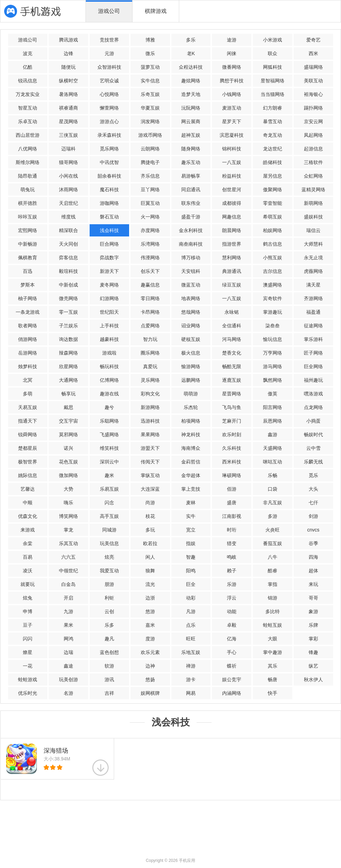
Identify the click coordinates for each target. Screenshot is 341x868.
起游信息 (313, 149)
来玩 (313, 584)
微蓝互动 (191, 285)
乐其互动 (68, 543)
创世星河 (232, 190)
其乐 (273, 666)
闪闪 (28, 639)
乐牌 (313, 625)
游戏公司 (109, 11)
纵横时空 (68, 81)
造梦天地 (191, 94)
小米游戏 (273, 40)
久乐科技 (232, 448)
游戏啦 (109, 353)
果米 (68, 625)
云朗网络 (150, 149)
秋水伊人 (313, 679)
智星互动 (28, 108)
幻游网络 (109, 298)
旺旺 (191, 639)
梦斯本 (28, 285)
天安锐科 (191, 271)
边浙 (150, 598)
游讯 (109, 679)
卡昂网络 (150, 312)
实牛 (191, 516)
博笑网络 (68, 516)
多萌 (28, 394)
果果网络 (150, 435)
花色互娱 (68, 462)
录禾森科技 (109, 135)
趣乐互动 (191, 162)
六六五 (68, 557)
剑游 (313, 516)
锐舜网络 (28, 435)
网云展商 (191, 121)
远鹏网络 (191, 380)
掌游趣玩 (273, 312)
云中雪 (313, 448)
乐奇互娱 (150, 94)
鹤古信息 (273, 244)
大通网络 (68, 380)
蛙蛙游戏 (28, 679)
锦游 (273, 598)
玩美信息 (109, 543)
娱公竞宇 (232, 679)
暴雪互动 (273, 121)
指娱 (191, 543)
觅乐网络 (109, 149)
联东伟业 (191, 203)
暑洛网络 (68, 94)
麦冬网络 (109, 285)
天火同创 (68, 244)
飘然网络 (273, 380)
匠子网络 (313, 353)
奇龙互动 (273, 135)
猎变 (232, 543)
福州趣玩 (313, 380)
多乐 (191, 40)
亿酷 (28, 67)
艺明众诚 (109, 81)
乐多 (109, 625)
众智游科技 (109, 67)
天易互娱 (28, 407)
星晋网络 (232, 394)
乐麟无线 (313, 462)
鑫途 (68, 666)
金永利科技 (191, 230)
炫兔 (28, 598)
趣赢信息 (150, 285)
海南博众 (191, 448)
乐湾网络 (150, 244)
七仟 (313, 503)
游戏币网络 (150, 135)
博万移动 (191, 258)
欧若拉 (150, 543)
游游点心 (109, 121)
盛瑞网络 (313, 67)
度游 (150, 639)
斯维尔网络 (28, 162)
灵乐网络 (150, 380)
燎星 (28, 652)
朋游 (109, 584)
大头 (313, 489)
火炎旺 (273, 530)
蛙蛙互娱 (273, 625)
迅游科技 (150, 421)
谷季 (313, 543)
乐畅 (273, 475)
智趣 (191, 557)
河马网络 (232, 339)
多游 (273, 516)
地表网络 (191, 298)
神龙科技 (191, 435)
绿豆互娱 (232, 285)
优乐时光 (28, 693)
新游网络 (150, 407)
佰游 (232, 489)
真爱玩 (150, 366)
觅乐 (313, 475)
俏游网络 (28, 339)
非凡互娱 (273, 503)
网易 (191, 693)
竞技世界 (109, 40)
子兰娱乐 (68, 326)
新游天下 (109, 271)
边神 (150, 666)
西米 (313, 53)
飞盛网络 (109, 435)
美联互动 (313, 81)
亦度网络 (150, 230)
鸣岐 (232, 557)
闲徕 (232, 53)
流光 (150, 584)
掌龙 (68, 530)
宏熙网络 (28, 230)
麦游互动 (232, 108)
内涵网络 (232, 693)
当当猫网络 (273, 94)
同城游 (109, 530)
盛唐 (232, 503)
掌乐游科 (313, 339)
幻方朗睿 (273, 108)
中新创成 (68, 285)
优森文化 (28, 516)
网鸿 (68, 639)
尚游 (150, 503)
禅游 (191, 666)
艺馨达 (28, 489)
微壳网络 (68, 298)
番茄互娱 (273, 543)
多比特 (273, 611)
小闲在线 (68, 176)
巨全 (191, 584)
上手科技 (109, 326)
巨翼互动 (150, 203)
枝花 (150, 516)
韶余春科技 (109, 176)
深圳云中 (109, 462)
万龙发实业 (28, 94)
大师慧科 (313, 244)
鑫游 (273, 435)
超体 (313, 571)
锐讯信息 (28, 81)
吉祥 (109, 693)
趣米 (109, 475)
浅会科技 (109, 230)
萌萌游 (191, 394)
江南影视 (232, 516)
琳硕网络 (232, 475)
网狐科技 (273, 67)
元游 (109, 53)
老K (191, 53)
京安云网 (313, 121)
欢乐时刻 (232, 435)
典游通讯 (232, 271)
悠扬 (150, 679)
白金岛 (68, 584)
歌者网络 (28, 326)
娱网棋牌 (150, 693)
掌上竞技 (191, 489)
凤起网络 (313, 135)
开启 (68, 598)
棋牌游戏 (156, 11)
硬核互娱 (191, 339)
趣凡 (109, 639)
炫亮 (109, 557)
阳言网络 (273, 407)
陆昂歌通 (28, 176)
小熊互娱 (273, 258)
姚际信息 (28, 475)
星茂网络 (68, 121)
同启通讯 (191, 190)
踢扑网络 (313, 108)
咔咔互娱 (28, 217)
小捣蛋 (313, 421)
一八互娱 (232, 162)
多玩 (150, 530)
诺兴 (68, 448)
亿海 (232, 639)
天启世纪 (68, 203)
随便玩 (68, 67)
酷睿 (273, 571)
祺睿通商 (68, 108)
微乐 (150, 53)
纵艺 (313, 666)
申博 (28, 611)
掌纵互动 (150, 475)
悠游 (150, 611)
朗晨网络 (232, 230)
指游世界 (232, 244)
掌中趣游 (273, 652)
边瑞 (68, 652)
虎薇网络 (313, 271)
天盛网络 (273, 448)
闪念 (109, 503)
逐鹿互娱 (232, 380)
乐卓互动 (28, 121)
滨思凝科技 (232, 135)
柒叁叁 (273, 326)
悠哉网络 (191, 312)
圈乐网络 (150, 353)
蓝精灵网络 (313, 190)
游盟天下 (150, 448)
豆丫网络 (150, 190)
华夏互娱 (150, 108)
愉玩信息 (273, 339)
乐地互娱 (191, 652)
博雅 (150, 40)
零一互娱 (68, 312)
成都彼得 (232, 203)
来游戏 (28, 530)
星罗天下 (232, 121)
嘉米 (150, 625)
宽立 (191, 530)
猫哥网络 (68, 162)
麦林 (191, 503)
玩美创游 (68, 679)
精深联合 (68, 230)
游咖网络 (109, 203)
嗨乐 (68, 503)
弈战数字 (109, 258)
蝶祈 (232, 666)
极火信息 (191, 353)
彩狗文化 (150, 394)
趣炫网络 (191, 81)
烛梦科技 (28, 366)
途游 (232, 40)
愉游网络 (191, 366)
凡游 (191, 611)
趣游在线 (109, 394)
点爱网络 (150, 326)
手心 (232, 652)
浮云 (232, 598)
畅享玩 (68, 394)
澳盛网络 (273, 285)
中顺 (28, 503)
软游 (109, 666)
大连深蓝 (150, 489)
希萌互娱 (273, 217)
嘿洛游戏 (313, 394)
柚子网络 (28, 298)
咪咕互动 (273, 462)
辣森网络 (68, 353)
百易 (28, 557)
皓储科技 (273, 162)
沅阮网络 (191, 108)
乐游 (232, 584)
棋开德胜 (28, 203)
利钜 (109, 598)
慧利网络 (232, 258)
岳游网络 (28, 353)
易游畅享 (191, 176)
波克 (28, 53)
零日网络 (150, 298)
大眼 (273, 639)
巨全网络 (313, 366)
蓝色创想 (109, 652)
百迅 (28, 271)
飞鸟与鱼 (232, 407)
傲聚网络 (273, 190)
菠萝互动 (150, 67)
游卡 (191, 679)
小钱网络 (232, 94)
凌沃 (28, 571)
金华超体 (191, 475)
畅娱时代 (313, 435)
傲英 (273, 394)
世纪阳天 (109, 312)
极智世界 (28, 462)
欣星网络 (68, 366)
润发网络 (150, 121)
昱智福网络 (273, 81)
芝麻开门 (232, 421)
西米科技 (232, 462)
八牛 (273, 557)
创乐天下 (150, 271)
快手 (273, 693)
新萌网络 (313, 203)
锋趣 (313, 652)
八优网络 (28, 149)
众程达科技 (191, 67)
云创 (109, 611)
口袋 (273, 489)
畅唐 (273, 679)
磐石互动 (109, 217)
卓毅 (232, 625)
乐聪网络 (109, 421)
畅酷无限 (232, 366)
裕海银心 (313, 94)
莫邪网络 (68, 435)
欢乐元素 (150, 652)
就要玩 (28, 584)
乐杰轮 (191, 407)
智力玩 (150, 339)
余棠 (28, 543)
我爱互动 (109, 571)
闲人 (150, 557)
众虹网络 (313, 176)
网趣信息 (232, 217)
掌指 (273, 584)
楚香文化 (232, 353)
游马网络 (273, 366)
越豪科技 (109, 339)
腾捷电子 (150, 162)
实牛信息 (150, 81)
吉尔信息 (273, 271)
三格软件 (313, 162)
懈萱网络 (109, 108)
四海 (313, 557)
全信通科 (232, 326)
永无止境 (313, 258)
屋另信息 (273, 176)
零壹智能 (273, 203)
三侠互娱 (68, 135)
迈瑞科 (68, 149)
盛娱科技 (313, 217)
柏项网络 (191, 421)
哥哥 (313, 598)
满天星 (313, 285)
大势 (68, 489)
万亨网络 (273, 353)
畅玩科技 (109, 366)
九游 (68, 611)
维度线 (68, 217)
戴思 (68, 407)
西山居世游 (28, 135)
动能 (232, 611)
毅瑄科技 (68, 271)
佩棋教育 (28, 258)
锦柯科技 (232, 149)
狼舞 (150, 571)
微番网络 (232, 67)
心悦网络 (109, 94)
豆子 (28, 625)
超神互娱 (191, 135)
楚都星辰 (28, 448)
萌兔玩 (28, 190)
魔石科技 (109, 190)
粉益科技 (232, 176)
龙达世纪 (273, 149)
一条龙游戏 (28, 312)
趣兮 (109, 407)
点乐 (191, 625)
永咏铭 (232, 312)
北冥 (28, 380)
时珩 (232, 530)
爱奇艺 (313, 40)
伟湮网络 (150, 258)
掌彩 (313, 639)
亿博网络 (109, 380)
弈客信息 (68, 258)
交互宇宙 (68, 421)
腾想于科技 (232, 81)
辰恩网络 (273, 421)
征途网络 (313, 326)
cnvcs (313, 530)
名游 (68, 693)
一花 (28, 666)
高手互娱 (109, 516)
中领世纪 (68, 571)
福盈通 (313, 312)
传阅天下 (150, 462)
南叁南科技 (191, 244)
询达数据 (68, 339)
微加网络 (68, 475)
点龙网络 (313, 407)
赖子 (232, 571)
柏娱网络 (273, 230)
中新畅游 (28, 244)
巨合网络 (109, 244)
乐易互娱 (109, 489)
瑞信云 (313, 230)
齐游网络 (313, 298)
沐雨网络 (68, 190)
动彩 (191, 598)
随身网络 (191, 149)
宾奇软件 (273, 298)
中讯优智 (109, 162)
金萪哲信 (191, 462)
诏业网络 (191, 326)
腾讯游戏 (68, 40)
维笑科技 (109, 448)
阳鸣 (191, 571)
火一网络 (150, 217)
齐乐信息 (150, 176)
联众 (273, 53)
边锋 (68, 53)
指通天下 (28, 421)
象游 (313, 611)
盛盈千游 (191, 217)
